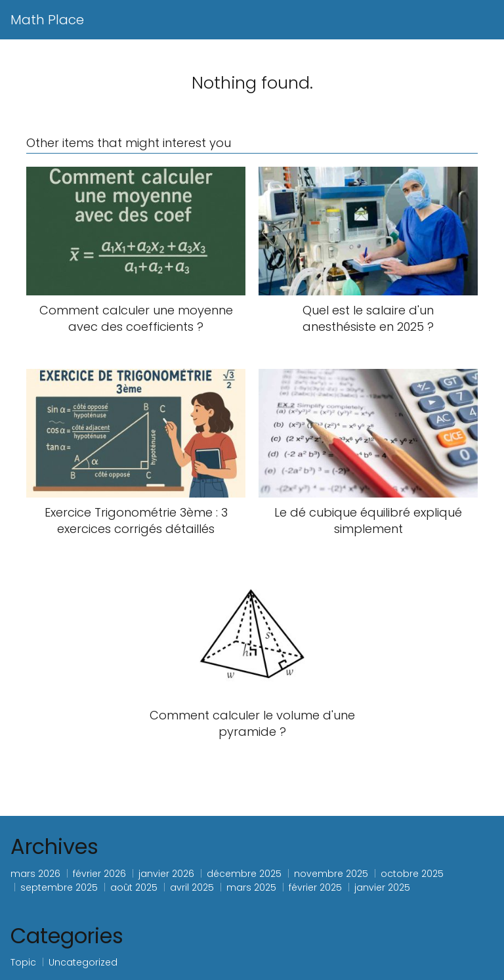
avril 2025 (192, 887)
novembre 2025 (331, 874)
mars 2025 (251, 887)
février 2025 (315, 887)
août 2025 (134, 887)
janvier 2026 (166, 874)
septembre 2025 (59, 887)
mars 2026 (35, 874)
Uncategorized (83, 962)
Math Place (47, 20)
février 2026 (99, 874)
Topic (23, 962)
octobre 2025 (412, 874)
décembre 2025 (244, 874)
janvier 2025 (382, 887)
